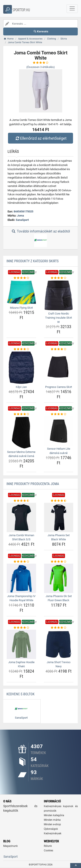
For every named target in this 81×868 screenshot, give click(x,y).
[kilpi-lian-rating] (21, 349)
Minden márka (52, 820)
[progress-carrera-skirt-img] (59, 368)
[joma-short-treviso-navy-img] (59, 644)
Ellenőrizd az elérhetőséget (40, 138)
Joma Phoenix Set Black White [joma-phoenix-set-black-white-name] (59, 537)
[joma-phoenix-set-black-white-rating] (59, 501)
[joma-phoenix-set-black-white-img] (59, 517)
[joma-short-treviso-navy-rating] (59, 628)
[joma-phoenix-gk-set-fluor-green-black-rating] (59, 562)
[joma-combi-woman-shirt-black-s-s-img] (21, 517)
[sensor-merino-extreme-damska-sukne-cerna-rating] (21, 414)
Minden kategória (54, 815)
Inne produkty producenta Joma (33, 484)
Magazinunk (10, 846)
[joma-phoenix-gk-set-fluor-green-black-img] (59, 578)
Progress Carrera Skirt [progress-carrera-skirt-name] (59, 387)
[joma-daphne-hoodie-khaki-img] (21, 644)
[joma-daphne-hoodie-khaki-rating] (21, 628)
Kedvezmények (53, 833)
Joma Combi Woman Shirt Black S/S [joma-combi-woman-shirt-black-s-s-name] (21, 537)
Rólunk (48, 846)
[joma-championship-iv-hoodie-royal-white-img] (21, 578)
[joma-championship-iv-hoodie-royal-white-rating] (21, 562)
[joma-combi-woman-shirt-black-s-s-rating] (21, 501)
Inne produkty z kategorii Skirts (33, 261)
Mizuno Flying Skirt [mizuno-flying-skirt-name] (21, 308)
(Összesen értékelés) (41, 67)
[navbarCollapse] (72, 9)
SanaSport (22, 220)
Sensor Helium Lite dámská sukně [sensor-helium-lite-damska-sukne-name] (59, 451)
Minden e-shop (52, 824)
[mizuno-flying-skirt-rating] (21, 278)
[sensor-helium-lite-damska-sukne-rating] (59, 414)
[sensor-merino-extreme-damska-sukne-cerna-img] (21, 433)
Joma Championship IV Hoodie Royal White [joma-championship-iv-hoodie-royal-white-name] (21, 598)
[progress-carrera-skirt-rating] (59, 349)
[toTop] (76, 866)
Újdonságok (51, 829)
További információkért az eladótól (40, 238)
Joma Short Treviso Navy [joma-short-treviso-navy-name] (59, 664)
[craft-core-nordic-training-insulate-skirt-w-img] (59, 295)
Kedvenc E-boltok (21, 694)
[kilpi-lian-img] (21, 368)
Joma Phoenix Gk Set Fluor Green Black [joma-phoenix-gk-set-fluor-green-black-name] (59, 598)
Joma (21, 216)
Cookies (48, 851)
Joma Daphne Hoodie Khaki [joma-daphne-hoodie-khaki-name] (21, 664)
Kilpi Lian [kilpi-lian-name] (21, 387)
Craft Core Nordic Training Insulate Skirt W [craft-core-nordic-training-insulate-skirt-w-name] (59, 318)
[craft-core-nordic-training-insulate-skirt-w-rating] (59, 278)
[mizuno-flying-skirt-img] (21, 292)
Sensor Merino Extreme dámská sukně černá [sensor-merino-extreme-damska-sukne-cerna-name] (21, 454)
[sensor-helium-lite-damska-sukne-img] (59, 431)
